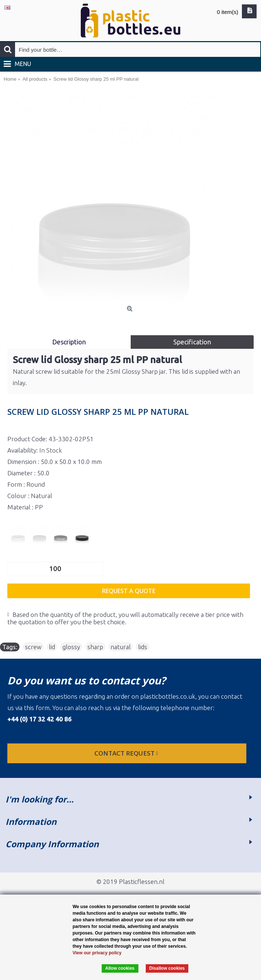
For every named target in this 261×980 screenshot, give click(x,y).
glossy (71, 647)
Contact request (127, 753)
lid (52, 647)
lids (143, 647)
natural (121, 647)
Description (69, 342)
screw (33, 647)
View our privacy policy (97, 953)
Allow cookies (120, 968)
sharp (95, 647)
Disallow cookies (167, 968)
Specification (192, 342)
